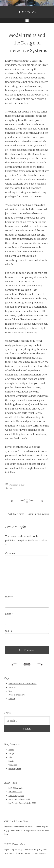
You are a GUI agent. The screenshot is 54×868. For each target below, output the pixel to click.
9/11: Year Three (15, 514)
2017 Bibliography (16, 788)
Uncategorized (15, 769)
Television (13, 765)
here (6, 834)
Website (9, 631)
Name (9, 597)
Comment (10, 553)
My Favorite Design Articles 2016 (22, 803)
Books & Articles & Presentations (22, 684)
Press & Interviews (17, 695)
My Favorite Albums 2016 (19, 799)
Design (11, 753)
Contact (12, 699)
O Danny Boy (27, 12)
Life (10, 757)
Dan (10, 489)
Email (9, 614)
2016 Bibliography (16, 796)
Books (11, 750)
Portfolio (12, 687)
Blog (10, 691)
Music (11, 761)
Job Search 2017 (15, 792)
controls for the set (35, 116)
